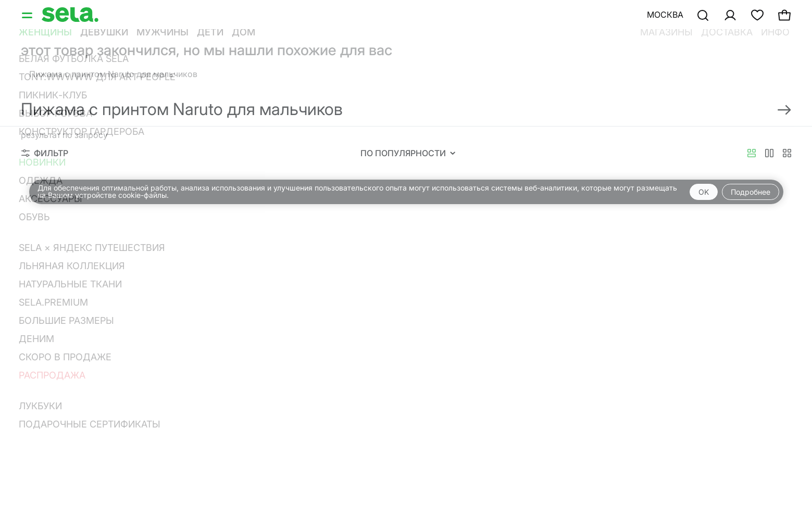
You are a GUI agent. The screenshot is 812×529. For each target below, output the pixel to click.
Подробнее (751, 192)
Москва (665, 15)
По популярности (408, 153)
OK (704, 192)
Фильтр (45, 153)
